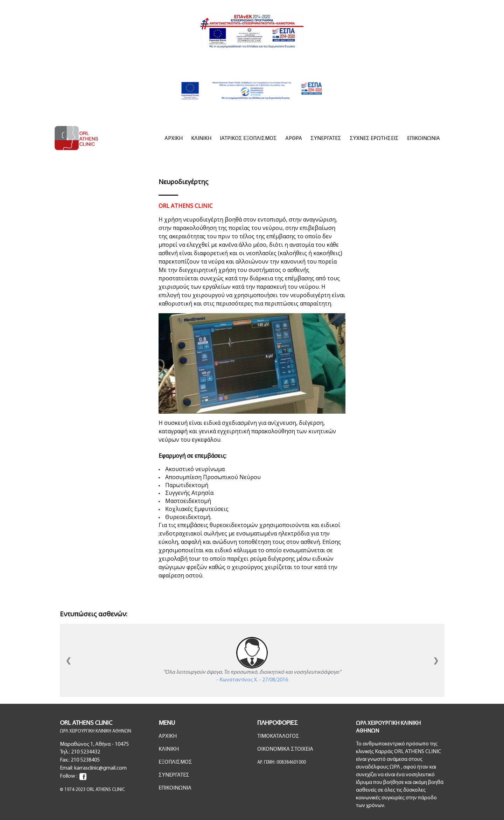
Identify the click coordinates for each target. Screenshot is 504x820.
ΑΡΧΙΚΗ (174, 139)
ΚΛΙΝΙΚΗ (201, 139)
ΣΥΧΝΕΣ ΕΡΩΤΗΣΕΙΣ (374, 139)
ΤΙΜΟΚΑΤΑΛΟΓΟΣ (278, 736)
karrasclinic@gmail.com (100, 768)
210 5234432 (86, 752)
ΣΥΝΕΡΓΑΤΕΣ (326, 139)
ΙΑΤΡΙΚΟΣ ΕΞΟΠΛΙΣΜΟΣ (248, 139)
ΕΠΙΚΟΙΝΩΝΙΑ (423, 139)
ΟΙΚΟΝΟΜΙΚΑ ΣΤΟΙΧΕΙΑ (285, 749)
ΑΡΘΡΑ (294, 139)
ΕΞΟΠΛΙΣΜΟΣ (175, 762)
